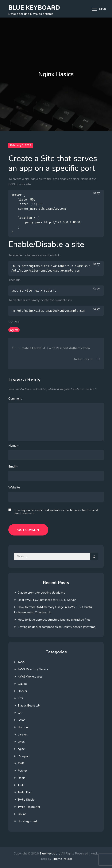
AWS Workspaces (30, 677)
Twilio (21, 785)
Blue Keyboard (34, 8)
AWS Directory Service (33, 669)
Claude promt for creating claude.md (41, 593)
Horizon (23, 727)
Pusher (22, 771)
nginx (14, 330)
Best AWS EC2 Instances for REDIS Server (47, 600)
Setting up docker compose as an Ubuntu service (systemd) (57, 627)
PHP (21, 763)
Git (20, 713)
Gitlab (22, 720)
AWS (21, 662)
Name (14, 445)
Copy (97, 193)
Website (14, 487)
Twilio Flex (25, 792)
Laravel (23, 735)
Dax (16, 322)
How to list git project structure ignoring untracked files (54, 620)
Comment (15, 398)
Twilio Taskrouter (29, 807)
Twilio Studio (26, 800)
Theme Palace (62, 859)
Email (13, 466)
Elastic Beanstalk (29, 706)
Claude (22, 684)
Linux (21, 742)
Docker (22, 691)
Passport (24, 756)
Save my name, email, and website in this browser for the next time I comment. (56, 512)
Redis (21, 778)
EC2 (21, 698)
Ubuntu (23, 814)
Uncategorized (27, 821)
